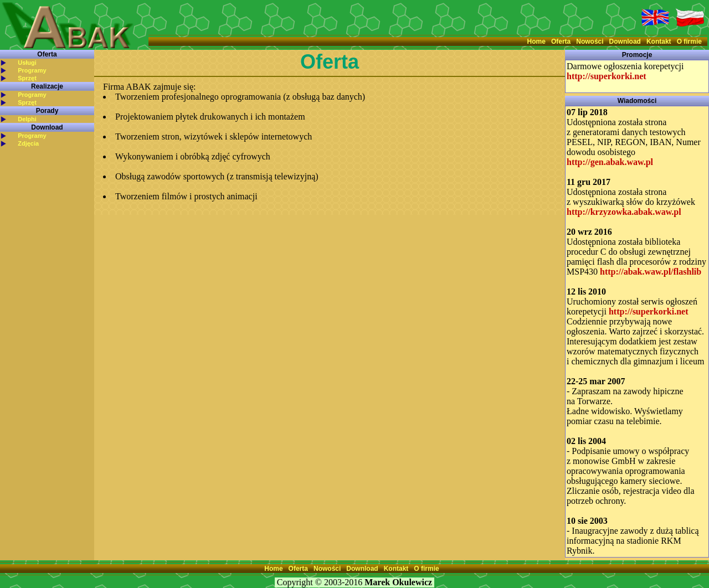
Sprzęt (27, 78)
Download (625, 42)
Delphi (27, 119)
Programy (32, 70)
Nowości (590, 42)
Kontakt (659, 42)
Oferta (561, 42)
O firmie (689, 42)
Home (536, 42)
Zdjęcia (28, 143)
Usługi (27, 63)
